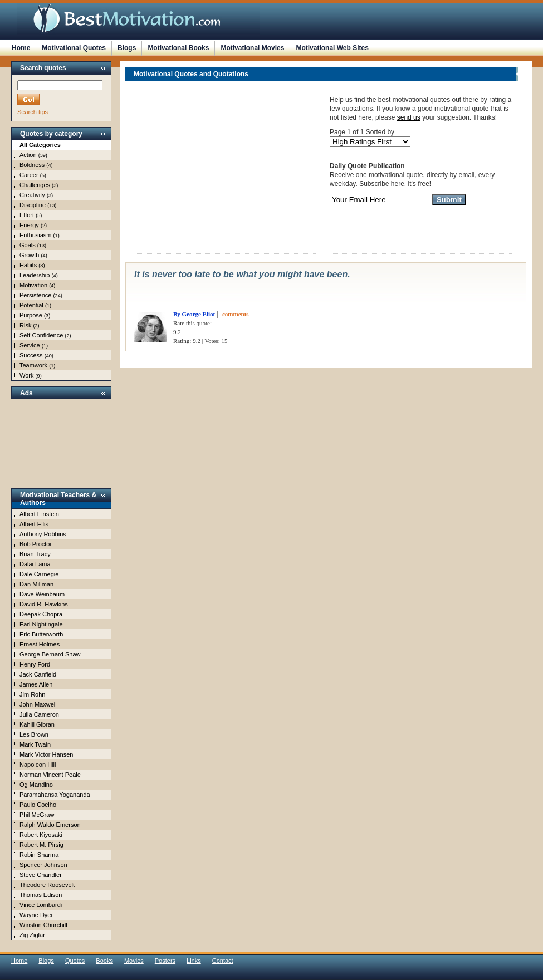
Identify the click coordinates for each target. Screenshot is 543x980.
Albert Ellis (34, 524)
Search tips (33, 112)
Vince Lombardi (41, 905)
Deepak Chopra (41, 614)
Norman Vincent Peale (50, 775)
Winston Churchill (43, 925)
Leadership (35, 275)
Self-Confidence (41, 335)
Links (194, 961)
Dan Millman (36, 584)
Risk (25, 325)
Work (26, 375)
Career (29, 175)
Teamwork (33, 365)
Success (31, 355)
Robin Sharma (39, 855)
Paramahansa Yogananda (55, 795)
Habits (28, 265)
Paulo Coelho (38, 805)
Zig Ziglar (32, 935)
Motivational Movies (252, 48)
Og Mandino (36, 785)
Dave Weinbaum (42, 594)
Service (30, 345)
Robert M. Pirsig (41, 845)
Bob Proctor (36, 544)
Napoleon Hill (38, 765)
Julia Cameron (39, 714)
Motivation (33, 285)
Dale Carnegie (39, 574)
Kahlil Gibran (37, 724)
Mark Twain (35, 744)
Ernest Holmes (40, 644)
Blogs (127, 48)
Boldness (32, 165)
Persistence (35, 295)
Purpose (31, 315)
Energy (29, 225)
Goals (28, 245)
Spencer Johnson (43, 865)
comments (234, 314)
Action (28, 155)
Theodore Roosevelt (47, 885)
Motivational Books (178, 48)
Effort (27, 215)
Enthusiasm (35, 235)
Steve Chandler (41, 875)
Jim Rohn (32, 694)
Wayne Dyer (36, 915)
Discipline (33, 205)
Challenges (35, 185)
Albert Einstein (39, 514)
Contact (223, 961)
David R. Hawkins (44, 604)
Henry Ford (35, 664)
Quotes (75, 961)
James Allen (36, 684)
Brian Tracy (35, 554)
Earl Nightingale (41, 624)
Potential (31, 305)
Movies (134, 961)
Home (21, 48)
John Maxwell (38, 704)
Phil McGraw (37, 815)
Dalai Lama (35, 564)
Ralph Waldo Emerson (50, 825)
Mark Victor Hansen (46, 754)
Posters (165, 961)
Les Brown (34, 734)
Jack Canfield (38, 674)
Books (104, 961)
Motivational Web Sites (332, 48)
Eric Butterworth (41, 634)
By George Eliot (194, 314)
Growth (29, 255)
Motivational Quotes (74, 48)
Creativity (32, 195)
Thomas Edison (41, 895)
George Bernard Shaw (50, 654)
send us (409, 117)
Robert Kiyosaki (41, 835)
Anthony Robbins (43, 534)
